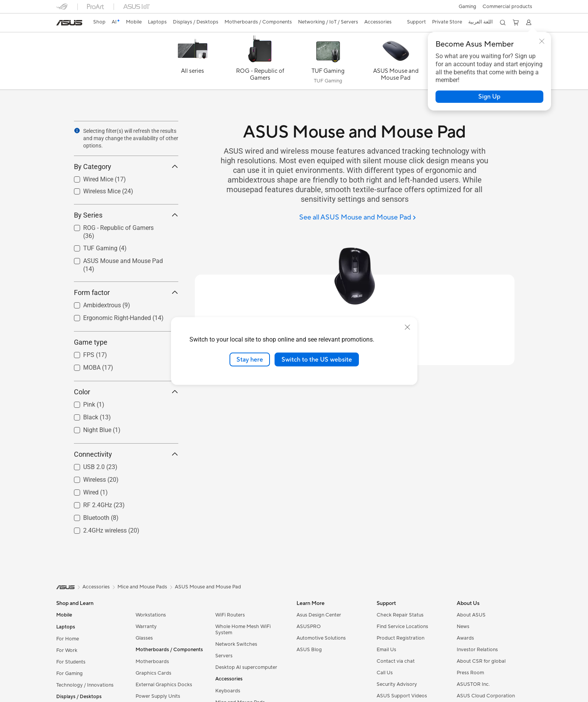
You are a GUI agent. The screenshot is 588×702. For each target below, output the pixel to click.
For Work (67, 650)
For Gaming (70, 674)
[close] (407, 327)
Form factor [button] (126, 292)
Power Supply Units (158, 696)
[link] (69, 23)
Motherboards (152, 662)
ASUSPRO (309, 627)
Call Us (385, 673)
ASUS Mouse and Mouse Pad (208, 587)
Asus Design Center (319, 615)
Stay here (250, 359)
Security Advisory (397, 684)
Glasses (144, 638)
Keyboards (228, 691)
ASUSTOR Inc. (473, 684)
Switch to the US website (317, 359)
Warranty (146, 627)
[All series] (193, 63)
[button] (467, 7)
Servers (224, 656)
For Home (68, 639)
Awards (465, 638)
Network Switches (236, 644)
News (463, 627)
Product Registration (400, 638)
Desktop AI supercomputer (246, 667)
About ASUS (471, 615)
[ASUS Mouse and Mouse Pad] (396, 63)
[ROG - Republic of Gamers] (260, 63)
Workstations (151, 615)
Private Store (447, 22)
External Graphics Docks (164, 685)
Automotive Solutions (321, 638)
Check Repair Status (400, 615)
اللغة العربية (481, 22)
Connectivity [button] (126, 454)
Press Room (470, 673)
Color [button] (126, 392)
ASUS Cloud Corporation (486, 696)
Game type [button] (126, 342)
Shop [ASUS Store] (99, 22)
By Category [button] (126, 167)
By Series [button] (126, 215)
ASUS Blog (309, 650)
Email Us (386, 650)
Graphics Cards (153, 673)
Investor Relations (477, 650)
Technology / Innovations (85, 685)
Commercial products (507, 7)
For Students (71, 662)
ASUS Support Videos (402, 696)
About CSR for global (481, 661)
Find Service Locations (402, 627)
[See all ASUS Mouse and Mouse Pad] (358, 218)
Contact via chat (396, 661)
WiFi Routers (230, 615)
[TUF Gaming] (328, 63)
